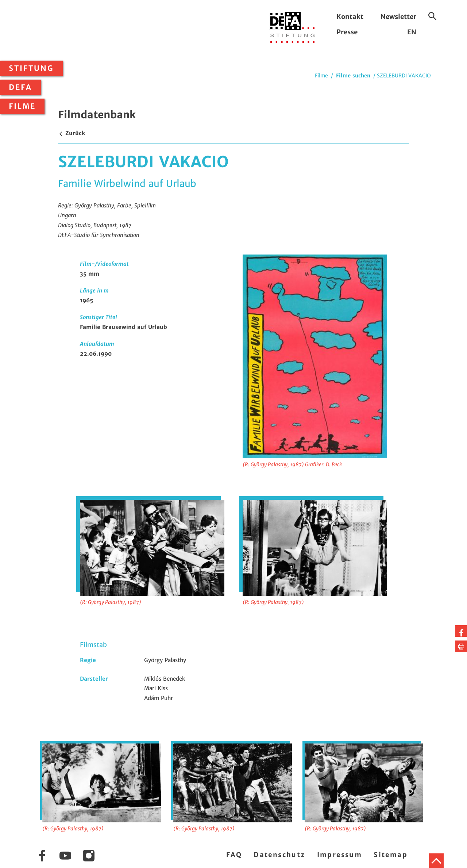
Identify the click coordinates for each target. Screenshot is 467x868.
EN (412, 32)
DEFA (20, 87)
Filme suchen (353, 76)
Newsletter (398, 17)
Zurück (72, 133)
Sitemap (391, 855)
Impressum (340, 855)
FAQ (234, 855)
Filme (22, 106)
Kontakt (350, 17)
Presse (347, 32)
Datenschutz (279, 855)
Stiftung (31, 68)
